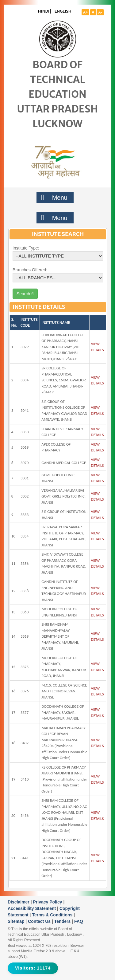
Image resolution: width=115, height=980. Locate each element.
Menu (54, 198)
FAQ (79, 921)
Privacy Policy (48, 902)
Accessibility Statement (32, 908)
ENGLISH (63, 11)
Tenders (63, 921)
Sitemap (17, 921)
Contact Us (40, 921)
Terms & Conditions (53, 915)
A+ (86, 12)
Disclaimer (19, 902)
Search (25, 294)
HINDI (44, 11)
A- (100, 12)
